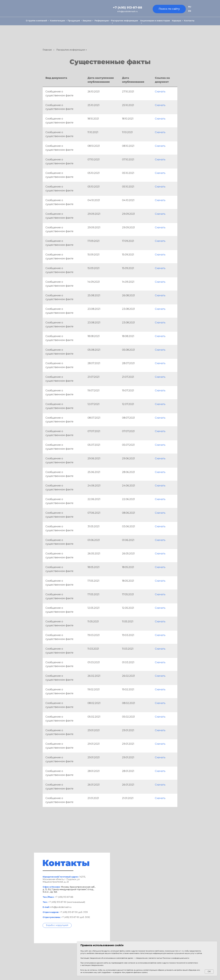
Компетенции (57, 21)
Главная (47, 50)
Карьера (177, 21)
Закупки (87, 21)
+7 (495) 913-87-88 (128, 8)
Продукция (74, 21)
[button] (57, 925)
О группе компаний (36, 21)
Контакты (189, 21)
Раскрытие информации (125, 21)
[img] (38, 9)
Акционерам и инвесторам (155, 21)
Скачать (160, 92)
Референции (102, 21)
